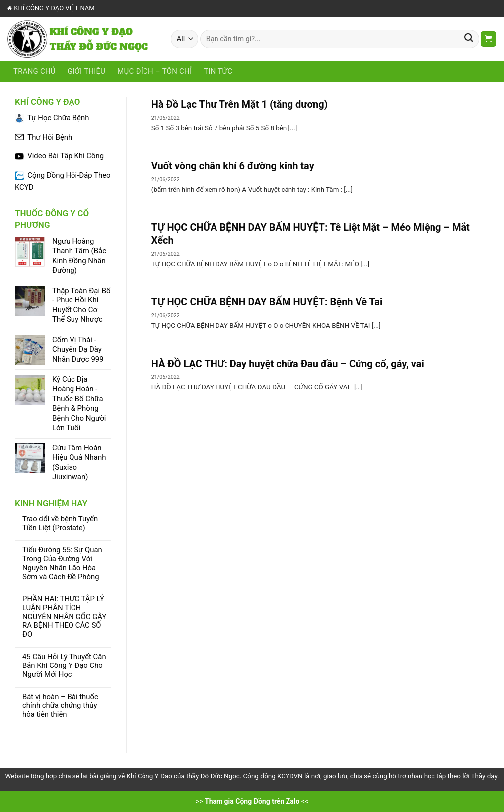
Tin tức (218, 71)
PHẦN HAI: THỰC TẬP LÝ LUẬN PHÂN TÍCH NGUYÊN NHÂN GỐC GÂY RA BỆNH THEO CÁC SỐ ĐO (64, 617)
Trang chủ (35, 71)
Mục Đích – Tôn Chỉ (154, 71)
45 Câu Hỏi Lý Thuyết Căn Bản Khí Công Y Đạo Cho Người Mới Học (64, 666)
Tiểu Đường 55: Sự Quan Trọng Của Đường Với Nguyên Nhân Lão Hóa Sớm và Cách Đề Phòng (62, 563)
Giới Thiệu (86, 71)
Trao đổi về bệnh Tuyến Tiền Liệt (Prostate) (60, 524)
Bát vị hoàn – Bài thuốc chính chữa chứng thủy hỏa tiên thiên (60, 706)
